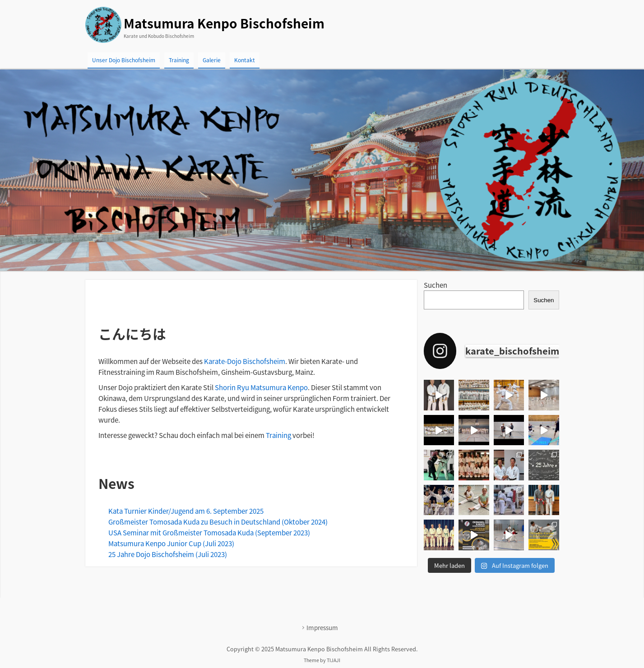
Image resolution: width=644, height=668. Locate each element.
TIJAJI (334, 660)
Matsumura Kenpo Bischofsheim (224, 23)
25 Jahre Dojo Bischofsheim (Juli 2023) (168, 554)
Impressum (322, 627)
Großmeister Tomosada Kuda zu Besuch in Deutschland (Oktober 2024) (218, 522)
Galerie (212, 60)
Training (179, 60)
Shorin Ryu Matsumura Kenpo (261, 387)
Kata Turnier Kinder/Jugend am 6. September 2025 (186, 511)
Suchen (436, 285)
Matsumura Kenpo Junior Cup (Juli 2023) (171, 544)
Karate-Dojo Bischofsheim (245, 361)
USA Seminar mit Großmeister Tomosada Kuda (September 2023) (209, 533)
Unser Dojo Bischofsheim (124, 60)
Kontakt (245, 60)
